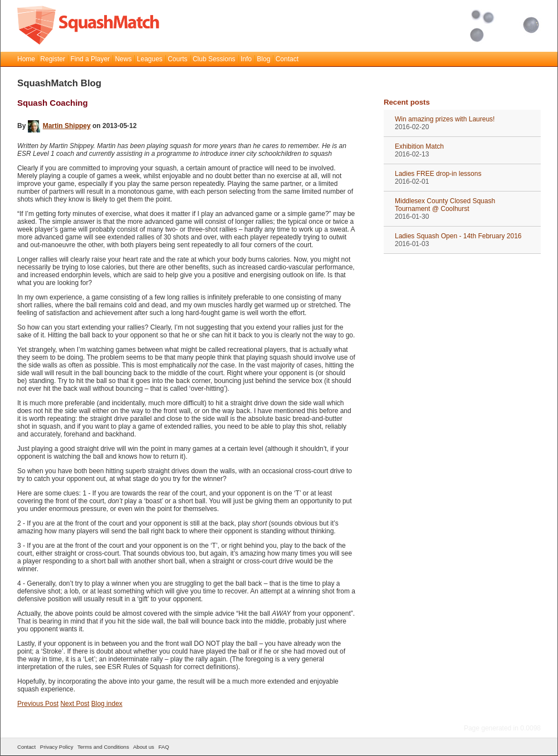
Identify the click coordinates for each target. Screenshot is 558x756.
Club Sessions (214, 59)
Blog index (107, 704)
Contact (287, 59)
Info (246, 59)
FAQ (163, 747)
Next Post (75, 704)
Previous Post (38, 704)
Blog (263, 59)
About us (144, 747)
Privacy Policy (57, 747)
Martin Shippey (59, 126)
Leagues (150, 59)
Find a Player (90, 59)
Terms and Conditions (103, 747)
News (123, 59)
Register (53, 59)
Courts (177, 59)
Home (26, 59)
